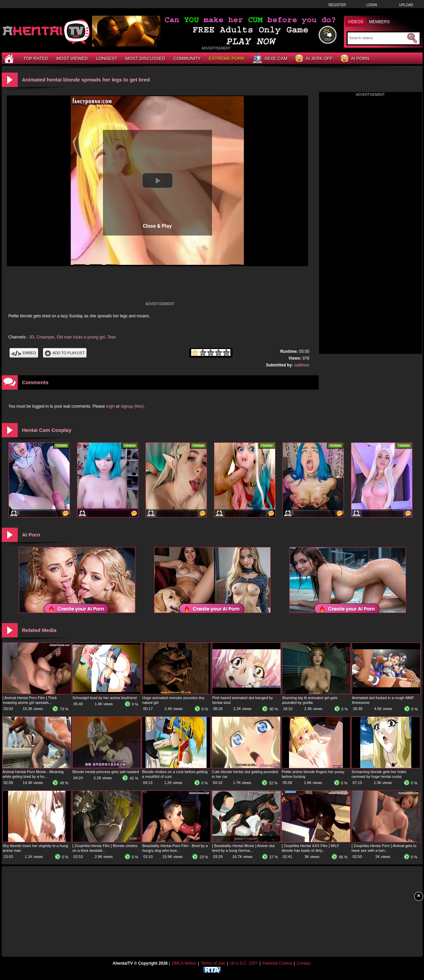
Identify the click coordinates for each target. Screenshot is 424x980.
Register (337, 5)
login (111, 406)
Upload (406, 5)
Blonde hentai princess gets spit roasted (106, 772)
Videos (356, 22)
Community (187, 58)
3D (32, 337)
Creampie (45, 337)
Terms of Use (213, 963)
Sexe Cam (270, 59)
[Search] (377, 38)
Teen (111, 337)
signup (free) (132, 406)
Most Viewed (72, 58)
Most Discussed (145, 58)
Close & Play (157, 226)
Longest (107, 58)
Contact (304, 963)
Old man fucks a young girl (81, 337)
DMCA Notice (184, 963)
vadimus (302, 365)
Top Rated (36, 58)
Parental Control (277, 963)
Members (380, 22)
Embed (24, 353)
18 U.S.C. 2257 (244, 963)
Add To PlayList (65, 353)
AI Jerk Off (314, 59)
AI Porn (355, 59)
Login (372, 5)
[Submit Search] (412, 38)
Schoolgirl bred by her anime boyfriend (105, 698)
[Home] (10, 58)
